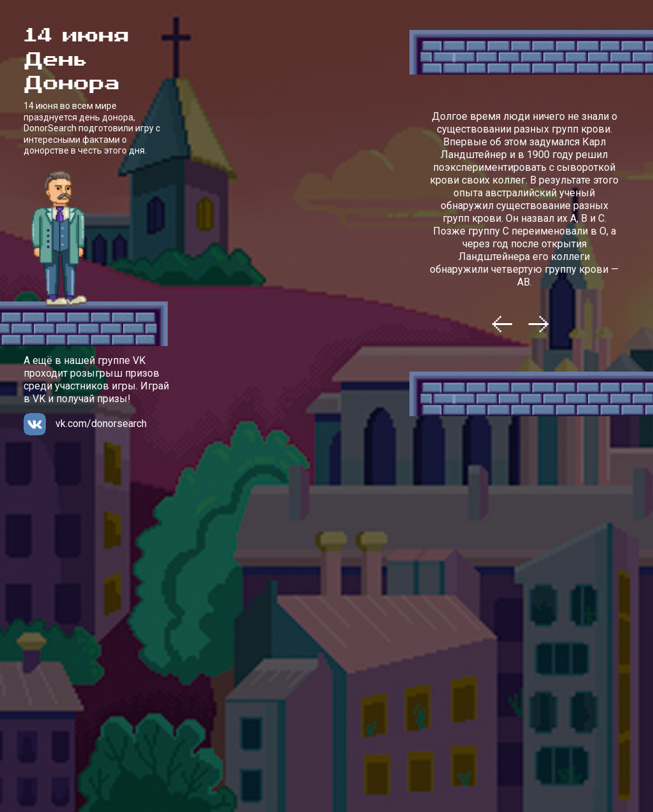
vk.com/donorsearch (101, 424)
